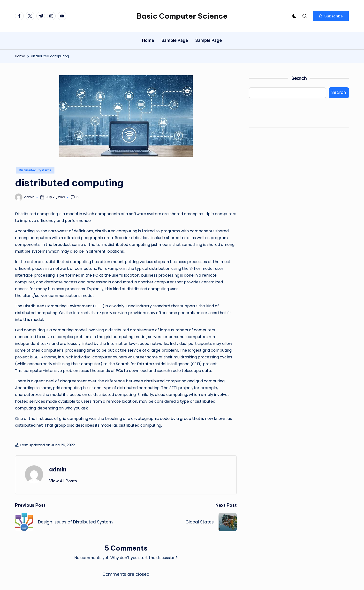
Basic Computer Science (182, 16)
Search (299, 78)
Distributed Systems (35, 170)
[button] (331, 16)
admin (58, 469)
